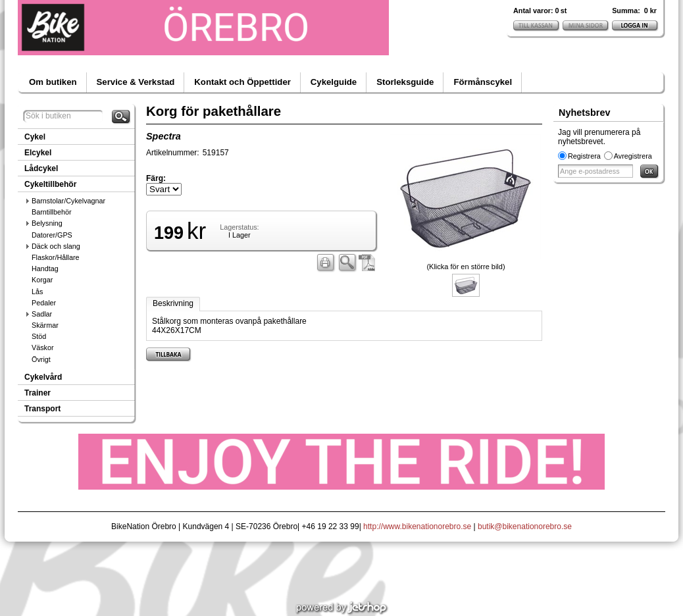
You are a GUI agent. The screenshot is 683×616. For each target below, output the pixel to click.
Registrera (584, 156)
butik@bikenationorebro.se (525, 526)
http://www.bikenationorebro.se (417, 526)
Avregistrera (633, 156)
